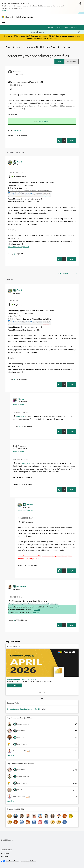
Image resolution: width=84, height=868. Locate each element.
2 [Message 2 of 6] (14, 620)
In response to (19, 404)
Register (51, 27)
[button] (59, 61)
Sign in (59, 27)
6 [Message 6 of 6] (19, 426)
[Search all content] (55, 32)
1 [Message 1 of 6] (14, 135)
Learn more (6, 11)
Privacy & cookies (7, 850)
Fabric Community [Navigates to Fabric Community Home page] (25, 17)
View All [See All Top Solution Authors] (11, 755)
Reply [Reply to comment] (72, 259)
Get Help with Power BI (48, 47)
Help (66, 27)
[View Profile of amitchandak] (21, 586)
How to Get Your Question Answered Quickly (24, 709)
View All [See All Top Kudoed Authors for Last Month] (11, 801)
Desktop (67, 47)
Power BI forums (14, 47)
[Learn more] (14, 685)
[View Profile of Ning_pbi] (21, 399)
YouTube (57, 607)
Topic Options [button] (71, 61)
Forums (29, 47)
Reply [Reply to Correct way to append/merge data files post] (72, 141)
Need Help (18, 130)
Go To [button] (73, 27)
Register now (52, 38)
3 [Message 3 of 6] (14, 254)
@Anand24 (20, 416)
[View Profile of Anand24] (20, 162)
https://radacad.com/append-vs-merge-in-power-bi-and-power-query (33, 604)
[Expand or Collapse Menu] (3, 23)
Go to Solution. (45, 121)
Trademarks (5, 856)
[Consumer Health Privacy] (28, 861)
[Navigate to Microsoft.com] (8, 17)
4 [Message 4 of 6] (19, 484)
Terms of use (5, 853)
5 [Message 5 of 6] (24, 566)
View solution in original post (18, 247)
